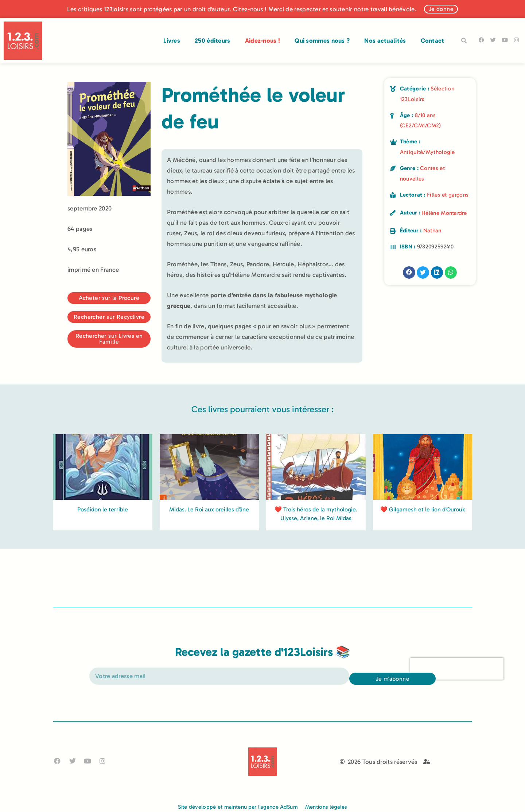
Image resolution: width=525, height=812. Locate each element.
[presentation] (457, 686)
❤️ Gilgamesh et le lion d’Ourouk (423, 602)
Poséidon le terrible (103, 602)
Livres (172, 40)
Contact (433, 40)
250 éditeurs (213, 40)
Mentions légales (326, 807)
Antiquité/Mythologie (427, 152)
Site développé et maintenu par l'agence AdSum (238, 807)
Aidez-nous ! (263, 40)
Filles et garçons (448, 195)
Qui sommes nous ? (322, 40)
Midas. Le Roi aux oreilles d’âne (209, 602)
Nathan (432, 231)
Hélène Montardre (444, 213)
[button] (464, 41)
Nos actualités (385, 40)
